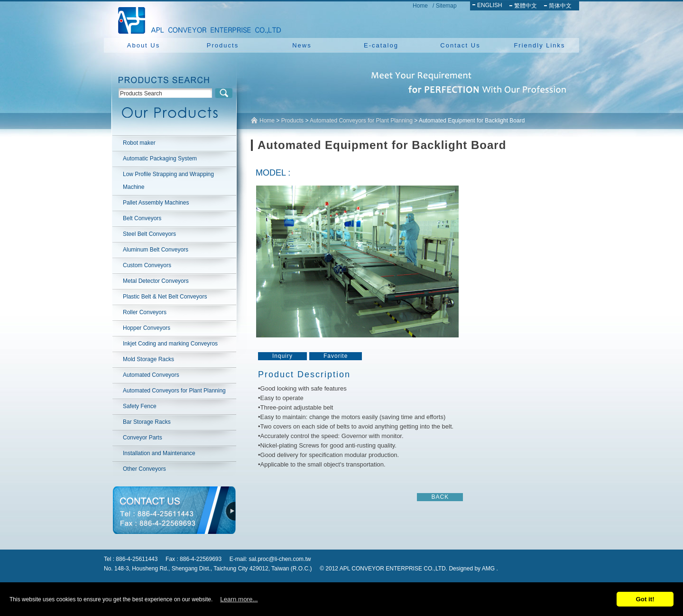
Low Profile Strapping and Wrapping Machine (168, 181)
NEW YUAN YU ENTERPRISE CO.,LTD (197, 19)
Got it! (645, 599)
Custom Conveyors (147, 265)
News (302, 45)
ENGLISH (490, 5)
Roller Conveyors (145, 312)
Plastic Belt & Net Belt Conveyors (165, 297)
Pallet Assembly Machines (156, 203)
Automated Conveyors (151, 375)
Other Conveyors (144, 469)
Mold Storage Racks (148, 359)
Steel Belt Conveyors (149, 234)
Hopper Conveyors (147, 328)
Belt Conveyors (142, 218)
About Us (143, 45)
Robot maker (139, 143)
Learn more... (239, 599)
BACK (440, 497)
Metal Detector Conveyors (156, 281)
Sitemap (446, 6)
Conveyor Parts (143, 438)
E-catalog (381, 45)
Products (223, 45)
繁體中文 (526, 6)
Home (420, 6)
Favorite (336, 356)
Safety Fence (140, 406)
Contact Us (460, 45)
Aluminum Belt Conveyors (156, 250)
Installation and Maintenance (159, 453)
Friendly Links (539, 45)
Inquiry (282, 356)
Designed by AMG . (473, 569)
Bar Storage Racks (147, 422)
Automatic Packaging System (160, 159)
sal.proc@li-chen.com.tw (280, 559)
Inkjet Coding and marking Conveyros (170, 344)
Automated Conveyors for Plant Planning (174, 391)
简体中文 (560, 6)
